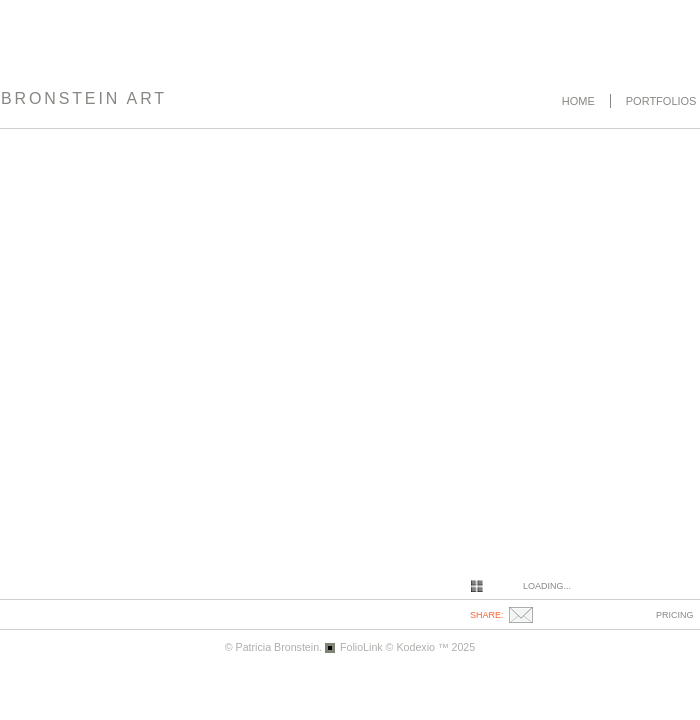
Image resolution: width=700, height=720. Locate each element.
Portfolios (661, 101)
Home (578, 101)
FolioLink (361, 647)
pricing (675, 615)
